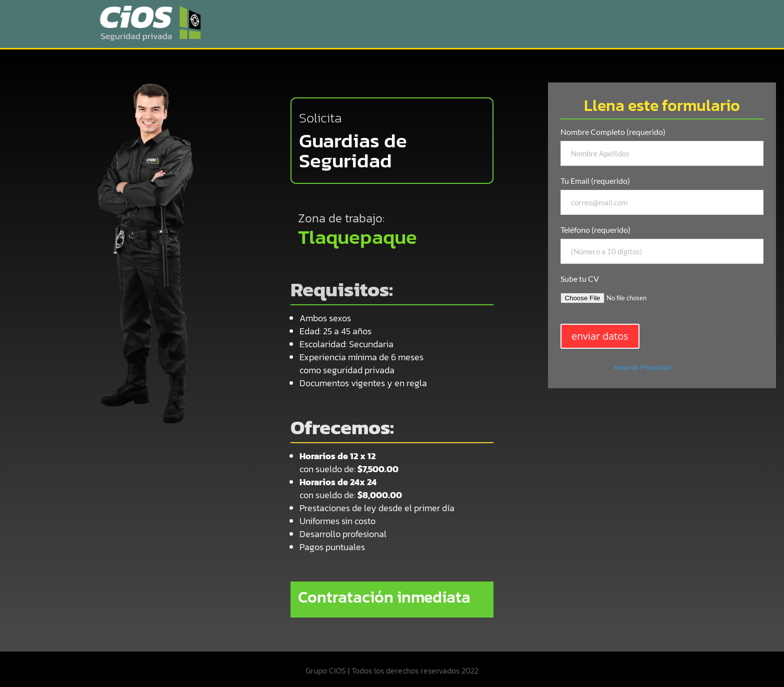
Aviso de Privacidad (642, 367)
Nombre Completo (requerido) (662, 146)
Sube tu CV (662, 292)
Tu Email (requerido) (662, 195)
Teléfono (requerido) (662, 244)
